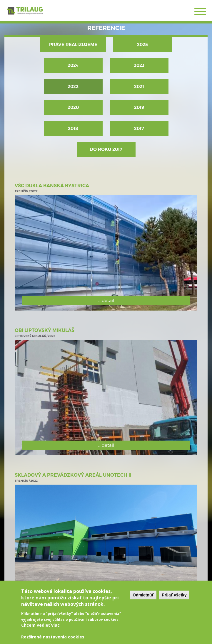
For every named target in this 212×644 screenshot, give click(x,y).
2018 (73, 128)
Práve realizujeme (73, 44)
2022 (73, 86)
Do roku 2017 (106, 149)
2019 (139, 107)
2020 (73, 107)
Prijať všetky (174, 599)
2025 (142, 44)
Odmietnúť (143, 599)
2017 (139, 128)
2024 (73, 65)
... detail (106, 300)
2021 (139, 86)
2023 (139, 65)
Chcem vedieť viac (40, 629)
